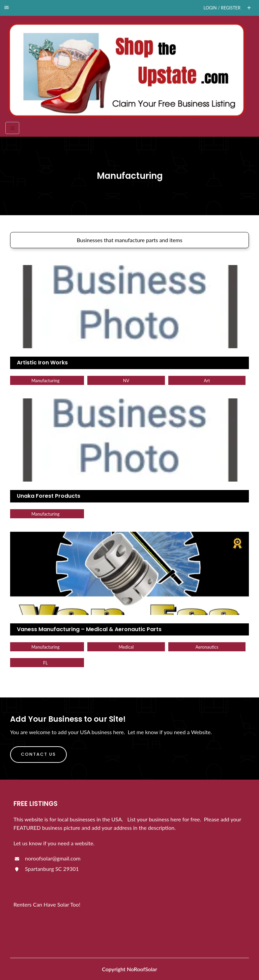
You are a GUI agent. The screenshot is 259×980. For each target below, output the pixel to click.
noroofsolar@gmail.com (47, 858)
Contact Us (38, 754)
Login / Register (222, 8)
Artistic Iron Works (42, 363)
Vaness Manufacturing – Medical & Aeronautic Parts (89, 629)
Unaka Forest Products (49, 496)
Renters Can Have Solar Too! (47, 904)
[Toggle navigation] (12, 128)
